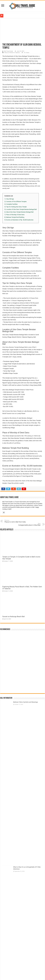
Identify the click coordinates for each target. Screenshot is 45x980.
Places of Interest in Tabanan (12, 53)
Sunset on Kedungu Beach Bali (14, 617)
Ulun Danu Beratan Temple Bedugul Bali (15, 347)
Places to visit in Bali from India (16, 521)
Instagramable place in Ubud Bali (29, 524)
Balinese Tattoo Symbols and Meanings (25, 702)
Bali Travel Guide (8, 51)
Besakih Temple (32, 469)
